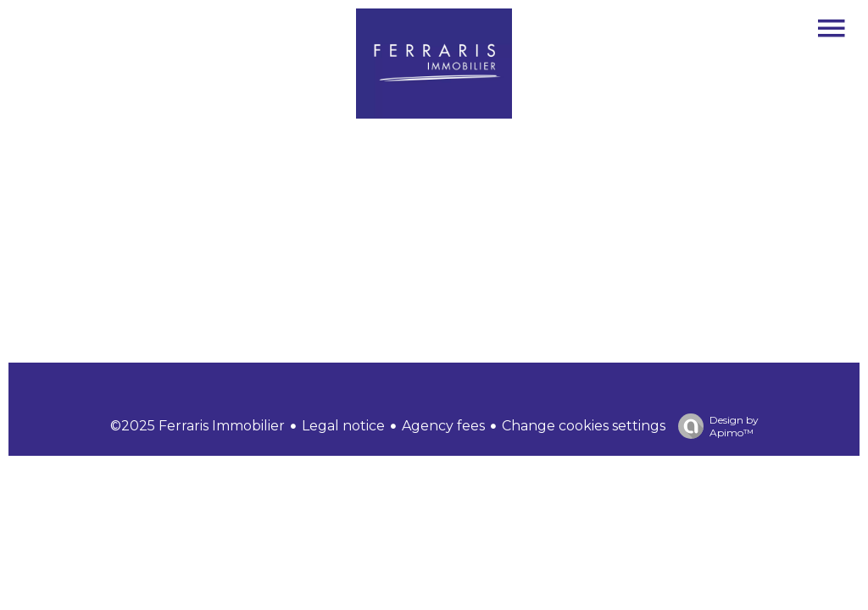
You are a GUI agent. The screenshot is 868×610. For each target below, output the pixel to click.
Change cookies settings (584, 426)
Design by (714, 426)
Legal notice (343, 426)
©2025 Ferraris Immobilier (198, 426)
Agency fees (443, 426)
